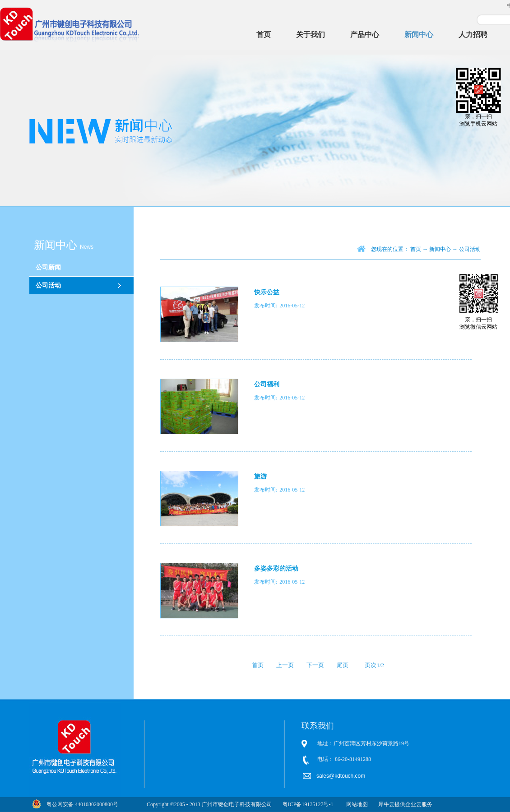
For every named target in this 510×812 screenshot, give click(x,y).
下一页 (315, 665)
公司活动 (470, 249)
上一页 (285, 665)
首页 (264, 35)
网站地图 (356, 804)
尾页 (343, 665)
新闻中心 (440, 249)
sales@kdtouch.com (342, 776)
